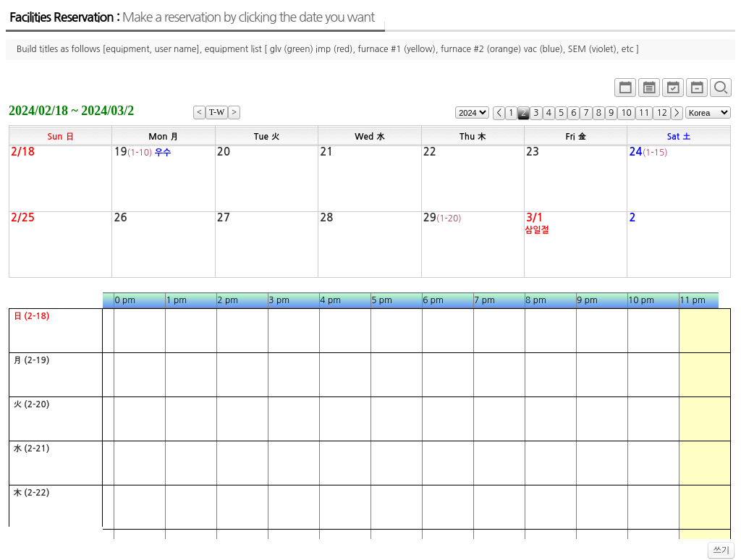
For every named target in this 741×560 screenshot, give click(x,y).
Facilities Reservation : (192, 17)
